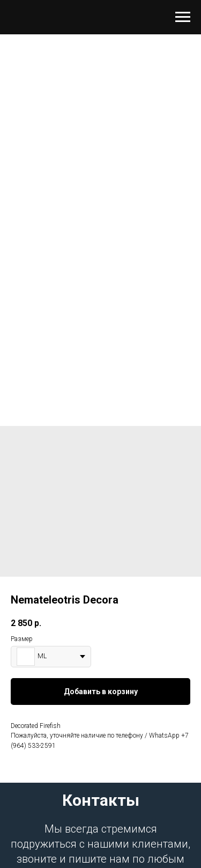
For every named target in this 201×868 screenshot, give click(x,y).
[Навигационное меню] (183, 17)
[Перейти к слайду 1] (101, 383)
